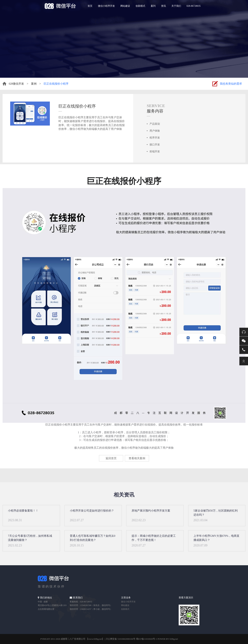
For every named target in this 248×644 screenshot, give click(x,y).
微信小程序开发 (106, 6)
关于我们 (176, 6)
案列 (153, 6)
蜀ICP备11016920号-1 (147, 639)
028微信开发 (16, 84)
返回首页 (111, 458)
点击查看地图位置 (46, 609)
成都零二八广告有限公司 (73, 639)
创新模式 (140, 6)
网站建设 (125, 6)
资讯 (163, 6)
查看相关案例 (137, 458)
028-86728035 (194, 6)
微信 (244, 341)
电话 (244, 350)
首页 (90, 6)
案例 (34, 84)
